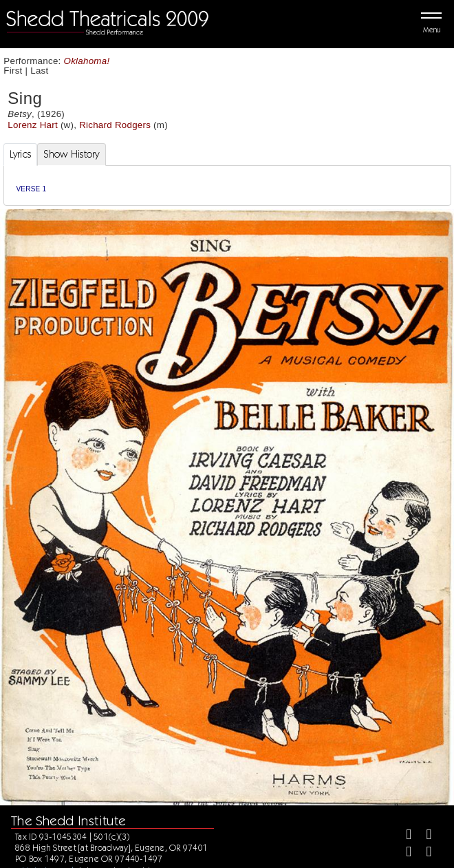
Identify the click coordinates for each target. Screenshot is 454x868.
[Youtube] (423, 853)
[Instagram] (403, 853)
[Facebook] (403, 836)
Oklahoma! (87, 61)
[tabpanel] (227, 186)
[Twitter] (423, 836)
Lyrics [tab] (21, 154)
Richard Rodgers (115, 125)
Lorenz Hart (33, 125)
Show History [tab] (71, 154)
